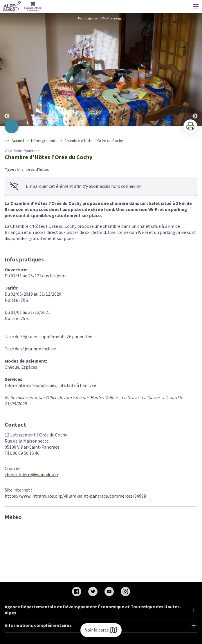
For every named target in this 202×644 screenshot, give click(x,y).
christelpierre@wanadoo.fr (31, 475)
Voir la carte (101, 630)
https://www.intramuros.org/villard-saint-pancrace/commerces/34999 (75, 496)
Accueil (18, 141)
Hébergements (44, 141)
